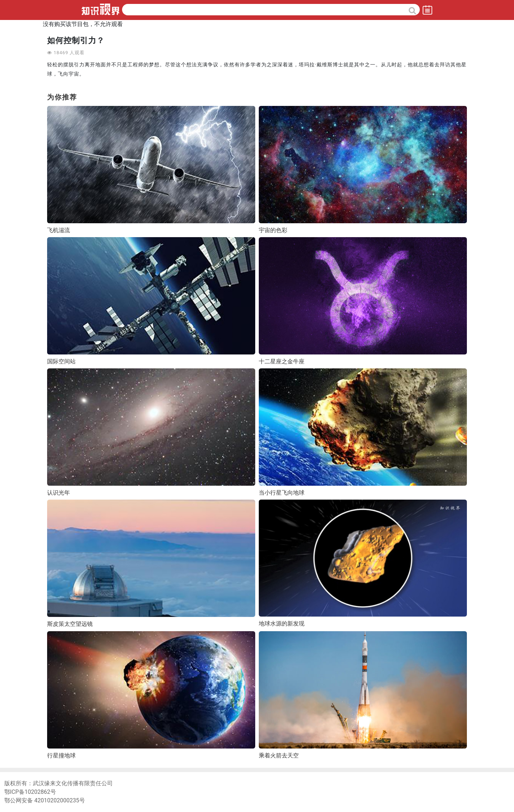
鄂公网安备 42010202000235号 (45, 800)
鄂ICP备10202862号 (30, 792)
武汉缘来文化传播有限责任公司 (73, 783)
